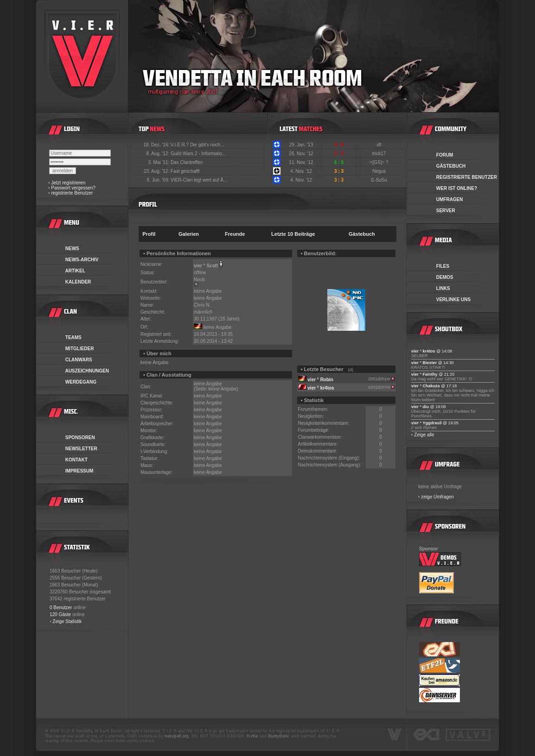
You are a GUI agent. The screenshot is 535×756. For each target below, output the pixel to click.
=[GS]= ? (380, 162)
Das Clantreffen (187, 162)
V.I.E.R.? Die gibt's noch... (197, 145)
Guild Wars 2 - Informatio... (198, 154)
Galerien (189, 234)
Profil (149, 234)
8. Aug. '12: (158, 154)
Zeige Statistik (67, 621)
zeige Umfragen (437, 497)
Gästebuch (362, 234)
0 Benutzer (61, 608)
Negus (380, 171)
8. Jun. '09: (159, 180)
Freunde (235, 234)
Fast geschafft (185, 171)
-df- (380, 145)
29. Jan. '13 (301, 145)
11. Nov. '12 (301, 162)
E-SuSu (379, 180)
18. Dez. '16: (157, 145)
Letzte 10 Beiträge (293, 234)
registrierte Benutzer (72, 193)
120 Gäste (60, 614)
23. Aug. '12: (157, 171)
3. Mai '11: (159, 162)
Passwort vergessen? (73, 188)
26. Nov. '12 (301, 154)
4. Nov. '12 (301, 171)
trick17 (380, 154)
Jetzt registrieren (68, 183)
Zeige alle (424, 435)
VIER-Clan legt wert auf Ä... (199, 180)
